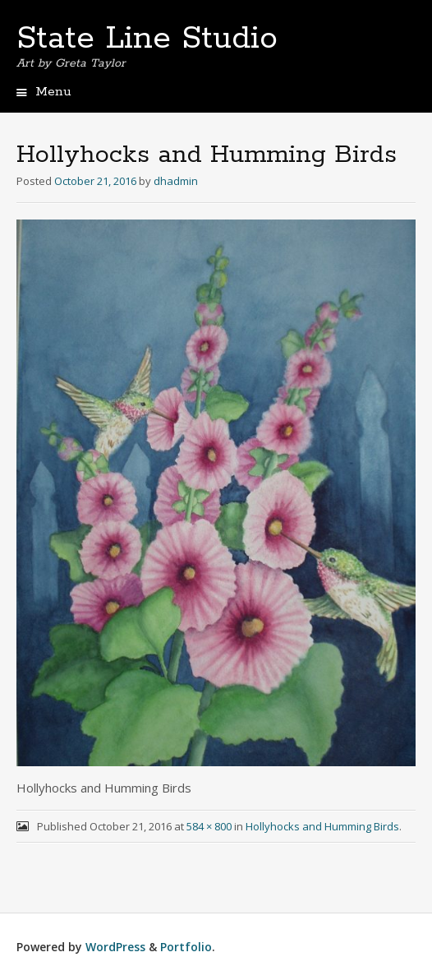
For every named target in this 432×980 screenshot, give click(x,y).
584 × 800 (209, 826)
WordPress (115, 947)
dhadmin (176, 181)
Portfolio (186, 947)
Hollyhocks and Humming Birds (322, 826)
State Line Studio (147, 39)
